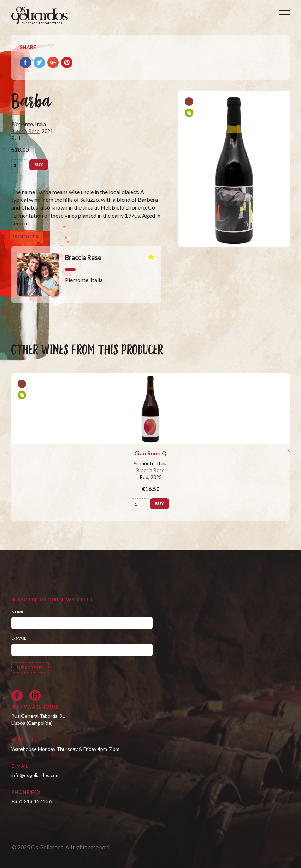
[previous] (8, 453)
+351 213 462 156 (31, 801)
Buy (39, 165)
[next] (288, 453)
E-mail (19, 638)
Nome (18, 612)
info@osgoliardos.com (36, 775)
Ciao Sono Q (150, 453)
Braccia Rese (25, 131)
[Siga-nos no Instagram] (35, 696)
